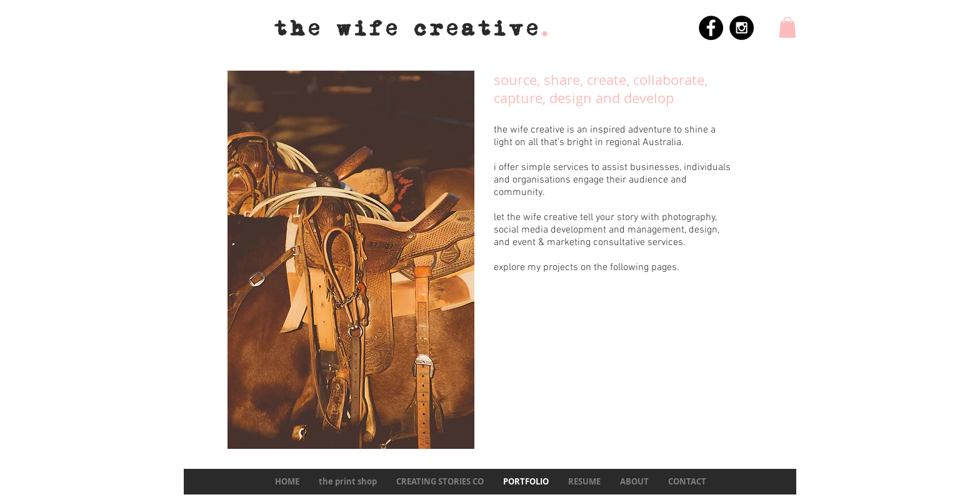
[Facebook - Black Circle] (711, 28)
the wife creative (413, 29)
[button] (787, 27)
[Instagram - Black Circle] (742, 28)
